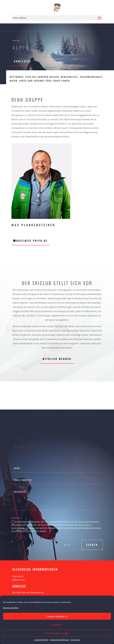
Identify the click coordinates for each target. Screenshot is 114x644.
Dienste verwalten (11, 608)
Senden (92, 545)
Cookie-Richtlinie (41, 640)
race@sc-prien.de (32, 241)
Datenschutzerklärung (59, 640)
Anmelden (22, 61)
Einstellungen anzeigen (57, 633)
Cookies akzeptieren (57, 616)
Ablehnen (57, 625)
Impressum (75, 640)
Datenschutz (18, 580)
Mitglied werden (57, 359)
